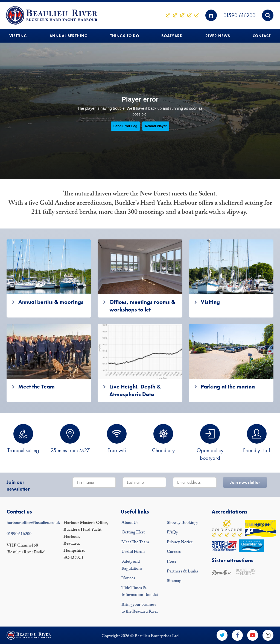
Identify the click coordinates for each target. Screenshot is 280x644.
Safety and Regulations (132, 566)
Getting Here (133, 533)
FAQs (172, 533)
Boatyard (172, 36)
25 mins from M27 (70, 439)
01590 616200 (239, 15)
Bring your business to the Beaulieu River (140, 609)
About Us (130, 523)
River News (218, 36)
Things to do (125, 36)
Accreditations (230, 512)
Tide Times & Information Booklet (140, 592)
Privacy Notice (180, 543)
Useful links (135, 512)
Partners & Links (182, 572)
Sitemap (174, 581)
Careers (174, 552)
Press (172, 562)
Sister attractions (233, 560)
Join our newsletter (18, 485)
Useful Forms (133, 552)
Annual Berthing (69, 36)
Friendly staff (257, 439)
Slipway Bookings (183, 523)
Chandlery (163, 439)
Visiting (18, 36)
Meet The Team (135, 543)
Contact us (19, 512)
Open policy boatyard (210, 443)
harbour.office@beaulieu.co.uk (33, 523)
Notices (128, 579)
